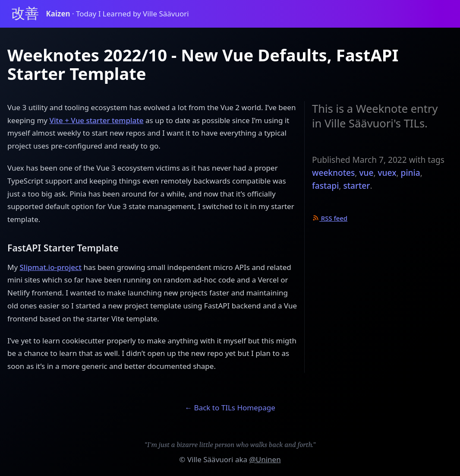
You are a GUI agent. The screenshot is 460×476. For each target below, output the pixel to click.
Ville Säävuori (210, 459)
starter (356, 186)
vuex (387, 173)
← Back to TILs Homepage (230, 408)
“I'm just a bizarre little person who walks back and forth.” (230, 445)
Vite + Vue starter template (96, 120)
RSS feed (330, 218)
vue (366, 173)
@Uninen (265, 459)
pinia (411, 173)
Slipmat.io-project (51, 267)
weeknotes (333, 173)
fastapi (325, 186)
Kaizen (59, 14)
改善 (25, 14)
